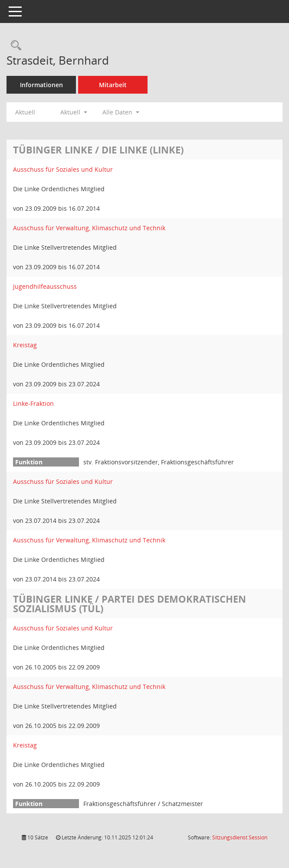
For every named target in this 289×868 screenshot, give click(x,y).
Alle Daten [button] (121, 112)
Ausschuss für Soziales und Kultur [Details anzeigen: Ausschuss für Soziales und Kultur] (63, 169)
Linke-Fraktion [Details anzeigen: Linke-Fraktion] (33, 403)
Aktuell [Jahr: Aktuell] (25, 112)
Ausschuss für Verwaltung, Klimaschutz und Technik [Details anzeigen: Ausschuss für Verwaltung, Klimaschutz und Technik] (89, 228)
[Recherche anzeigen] (14, 46)
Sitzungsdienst (240, 837)
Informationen (41, 85)
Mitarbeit (113, 85)
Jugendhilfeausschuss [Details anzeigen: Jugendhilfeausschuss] (45, 286)
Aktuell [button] (74, 112)
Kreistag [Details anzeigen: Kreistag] (25, 345)
